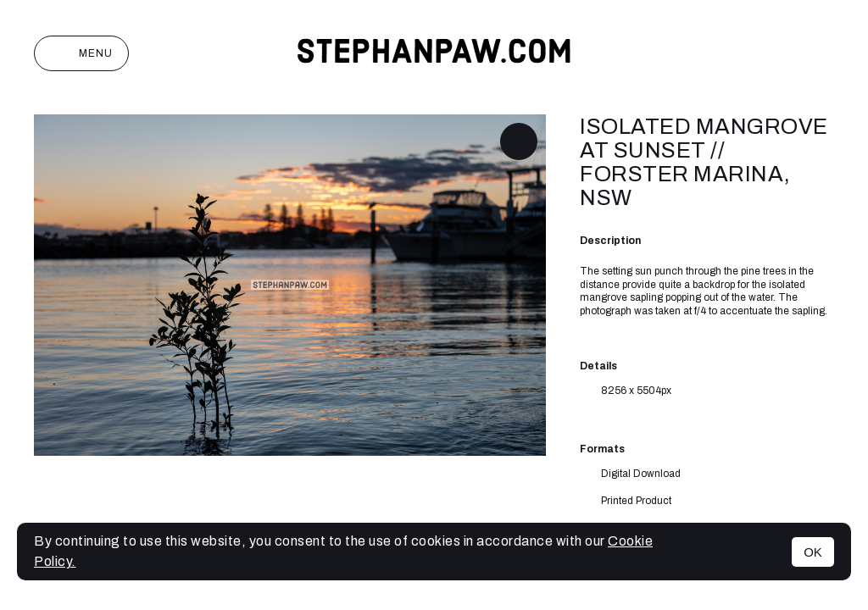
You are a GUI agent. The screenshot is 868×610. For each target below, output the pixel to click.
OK (813, 552)
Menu (81, 53)
